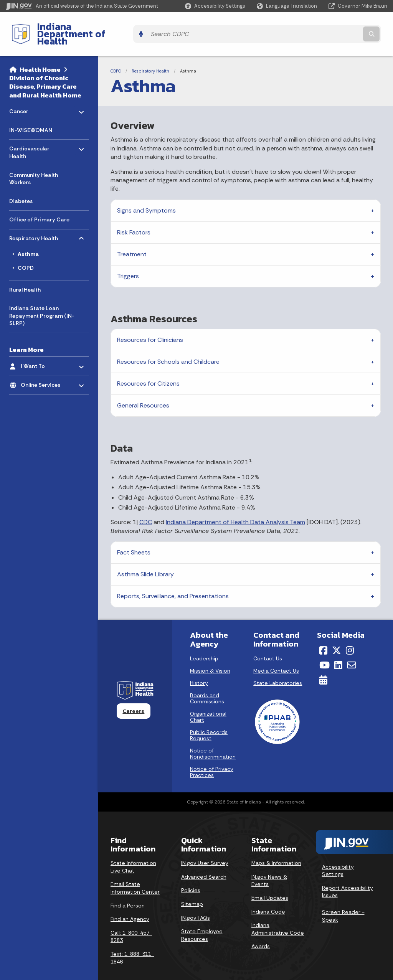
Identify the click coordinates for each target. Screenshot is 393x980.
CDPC (116, 58)
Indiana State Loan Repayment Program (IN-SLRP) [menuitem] (42, 303)
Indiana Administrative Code (278, 916)
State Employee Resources (202, 922)
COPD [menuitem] (26, 255)
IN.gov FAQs (196, 904)
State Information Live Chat (133, 854)
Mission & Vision (210, 657)
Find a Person (128, 892)
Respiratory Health (150, 58)
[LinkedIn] (338, 652)
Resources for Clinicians (150, 327)
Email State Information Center (135, 875)
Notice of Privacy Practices (212, 759)
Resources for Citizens (148, 370)
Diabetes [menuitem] (21, 188)
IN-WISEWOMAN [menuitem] (31, 117)
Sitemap (192, 891)
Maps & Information (276, 850)
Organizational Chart (208, 703)
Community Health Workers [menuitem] (34, 165)
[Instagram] (350, 637)
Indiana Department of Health (98, 27)
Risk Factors (134, 219)
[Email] (352, 652)
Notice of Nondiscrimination (213, 740)
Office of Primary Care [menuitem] (39, 206)
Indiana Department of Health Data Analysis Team (235, 509)
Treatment (132, 241)
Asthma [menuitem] (28, 241)
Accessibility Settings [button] (338, 857)
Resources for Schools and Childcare (168, 349)
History (199, 670)
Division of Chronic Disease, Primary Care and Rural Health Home (45, 73)
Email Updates (270, 885)
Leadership (204, 645)
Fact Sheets (134, 539)
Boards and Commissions (207, 685)
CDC (146, 509)
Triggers (128, 263)
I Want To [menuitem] (43, 351)
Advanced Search (204, 863)
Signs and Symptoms (146, 197)
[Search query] (341, 27)
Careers (133, 698)
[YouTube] (324, 652)
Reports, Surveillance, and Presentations (173, 583)
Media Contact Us (276, 657)
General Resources (143, 392)
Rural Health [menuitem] (25, 276)
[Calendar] (323, 667)
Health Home (40, 56)
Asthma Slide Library (145, 561)
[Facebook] (323, 637)
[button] (215, 6)
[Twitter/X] (337, 637)
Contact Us (268, 645)
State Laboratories (278, 670)
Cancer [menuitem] (32, 96)
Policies (191, 877)
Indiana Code (268, 898)
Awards (261, 933)
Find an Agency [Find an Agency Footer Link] (130, 906)
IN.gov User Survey (205, 850)
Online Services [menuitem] (43, 370)
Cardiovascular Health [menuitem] (32, 137)
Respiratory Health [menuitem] (34, 223)
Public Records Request (209, 722)
